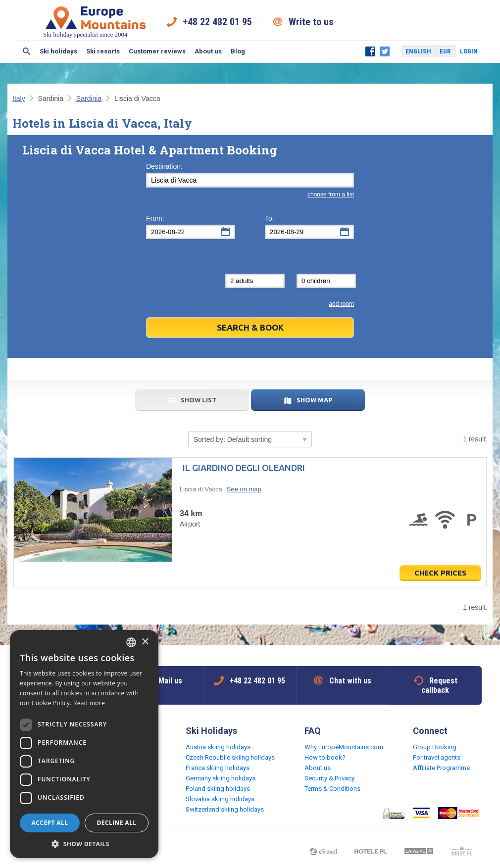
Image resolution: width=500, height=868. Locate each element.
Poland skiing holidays (218, 789)
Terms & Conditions (332, 789)
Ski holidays (58, 51)
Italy (19, 98)
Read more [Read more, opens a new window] (89, 703)
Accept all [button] (50, 823)
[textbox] (250, 180)
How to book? (325, 757)
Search (27, 51)
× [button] (145, 642)
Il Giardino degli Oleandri (244, 468)
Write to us (311, 22)
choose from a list (331, 194)
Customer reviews (157, 51)
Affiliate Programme (441, 768)
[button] (84, 844)
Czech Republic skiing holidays (230, 757)
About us (208, 51)
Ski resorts (103, 51)
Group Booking (435, 747)
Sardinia (89, 98)
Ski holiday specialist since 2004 (96, 22)
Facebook (370, 51)
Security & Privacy (329, 778)
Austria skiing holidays (218, 747)
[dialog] (84, 744)
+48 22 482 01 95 (217, 22)
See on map (244, 489)
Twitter (385, 51)
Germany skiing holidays (221, 778)
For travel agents (437, 757)
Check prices (440, 573)
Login (469, 51)
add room (341, 304)
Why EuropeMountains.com (344, 747)
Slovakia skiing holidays (220, 799)
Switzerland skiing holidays (225, 809)
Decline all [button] (117, 823)
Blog (238, 51)
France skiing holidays (218, 768)
